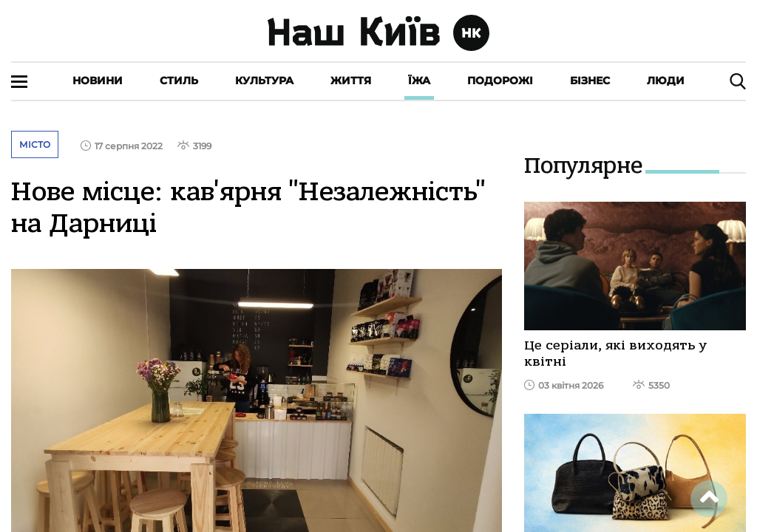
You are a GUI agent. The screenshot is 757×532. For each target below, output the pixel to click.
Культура (264, 81)
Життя (351, 81)
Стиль (179, 81)
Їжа (419, 81)
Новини (98, 81)
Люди (666, 81)
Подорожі (500, 81)
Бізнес (590, 81)
